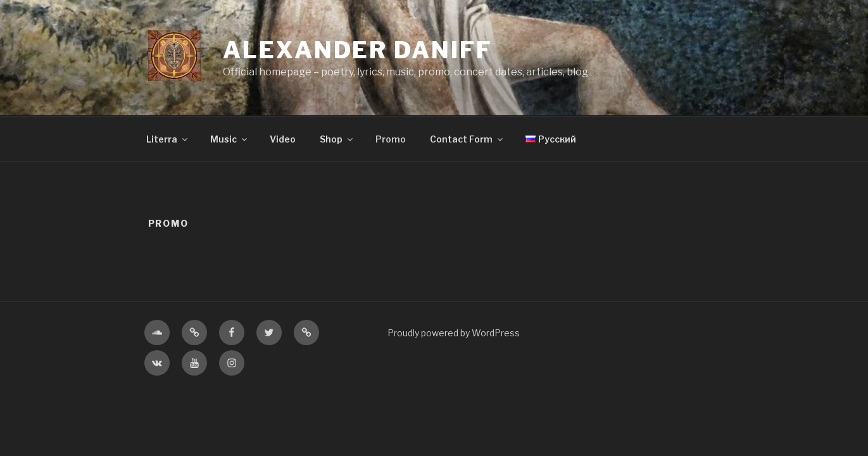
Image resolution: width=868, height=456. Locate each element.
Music (230, 139)
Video (283, 139)
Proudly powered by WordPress (454, 333)
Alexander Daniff (357, 50)
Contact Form (467, 139)
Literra (168, 139)
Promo (391, 139)
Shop (337, 139)
